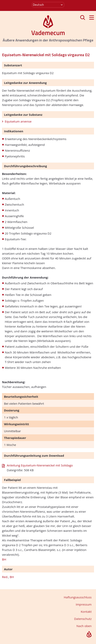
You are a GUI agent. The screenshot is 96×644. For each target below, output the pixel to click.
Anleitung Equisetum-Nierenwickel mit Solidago (40, 465)
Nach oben (84, 626)
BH (4, 559)
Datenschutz (83, 619)
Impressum (84, 604)
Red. (5, 577)
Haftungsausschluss (78, 597)
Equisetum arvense (18, 121)
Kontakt (86, 612)
